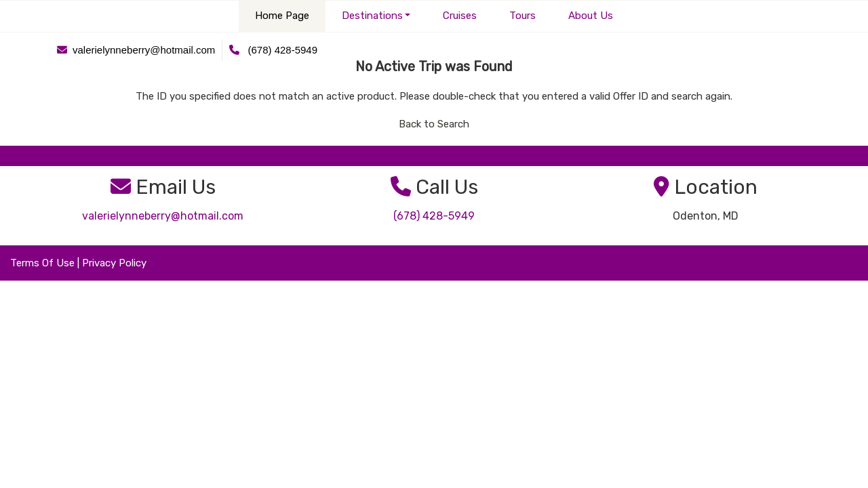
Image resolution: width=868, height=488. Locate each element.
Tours (522, 16)
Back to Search (434, 124)
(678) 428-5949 (434, 216)
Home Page (282, 16)
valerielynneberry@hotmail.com (163, 216)
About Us (591, 16)
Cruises (460, 16)
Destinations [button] (372, 16)
